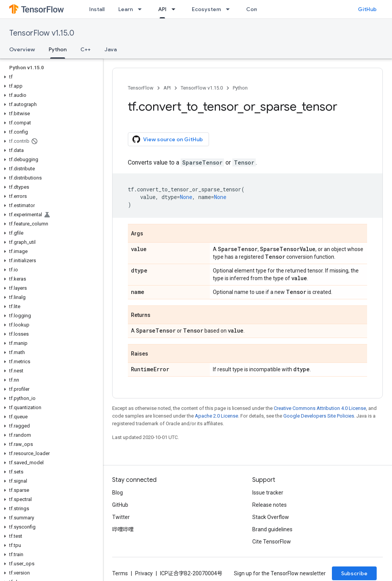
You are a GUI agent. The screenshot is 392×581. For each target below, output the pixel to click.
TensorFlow (141, 88)
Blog (118, 493)
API (167, 88)
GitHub (367, 9)
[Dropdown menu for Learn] (142, 9)
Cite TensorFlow (272, 542)
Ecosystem (206, 9)
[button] (50, 77)
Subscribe (354, 573)
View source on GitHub (168, 139)
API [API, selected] (162, 9)
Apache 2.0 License (216, 416)
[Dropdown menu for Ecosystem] (230, 9)
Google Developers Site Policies (319, 416)
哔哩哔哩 (123, 529)
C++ (86, 49)
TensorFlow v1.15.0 (42, 33)
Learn (126, 9)
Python (240, 88)
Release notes (269, 505)
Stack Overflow (271, 517)
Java (111, 49)
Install (97, 9)
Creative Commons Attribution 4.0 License (320, 408)
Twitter (121, 517)
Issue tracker (268, 493)
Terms (120, 573)
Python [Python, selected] (58, 49)
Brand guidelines (272, 529)
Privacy (144, 573)
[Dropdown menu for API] (176, 9)
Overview (22, 49)
